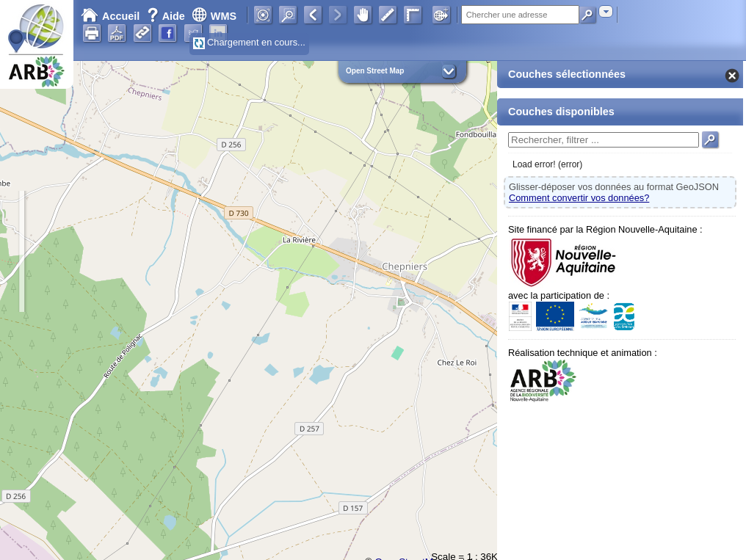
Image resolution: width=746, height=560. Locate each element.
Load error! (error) (547, 164)
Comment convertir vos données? (579, 198)
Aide (167, 16)
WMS (214, 16)
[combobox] (606, 11)
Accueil (110, 16)
